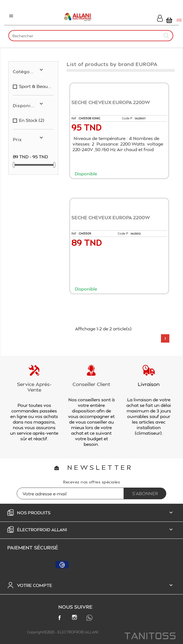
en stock (32, 120)
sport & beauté (35, 86)
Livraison (149, 384)
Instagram (76, 618)
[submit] (167, 35)
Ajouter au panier (121, 184)
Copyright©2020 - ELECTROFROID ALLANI (62, 632)
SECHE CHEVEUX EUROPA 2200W (111, 102)
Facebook (61, 619)
